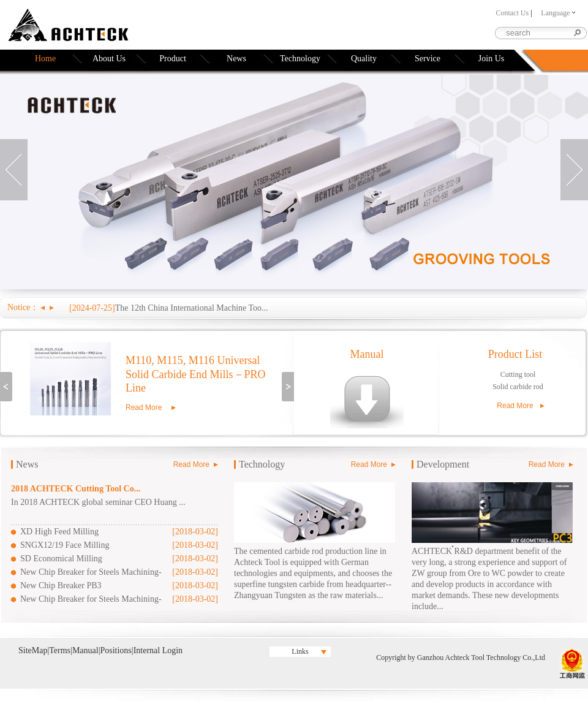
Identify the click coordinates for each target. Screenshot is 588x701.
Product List (515, 354)
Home (45, 59)
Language (558, 13)
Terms (60, 650)
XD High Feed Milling (59, 532)
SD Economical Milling (61, 559)
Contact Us (512, 13)
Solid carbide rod (518, 387)
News (236, 59)
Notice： (23, 307)
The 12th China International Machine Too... (192, 308)
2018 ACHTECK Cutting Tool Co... (76, 489)
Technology (300, 59)
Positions (115, 650)
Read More (144, 407)
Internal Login (158, 650)
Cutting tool (518, 374)
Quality (364, 59)
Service (428, 59)
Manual (367, 354)
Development (443, 464)
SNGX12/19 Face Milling (65, 545)
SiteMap (33, 650)
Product (173, 59)
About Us (109, 59)
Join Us (491, 59)
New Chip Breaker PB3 (61, 585)
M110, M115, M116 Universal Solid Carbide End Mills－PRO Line (196, 374)
